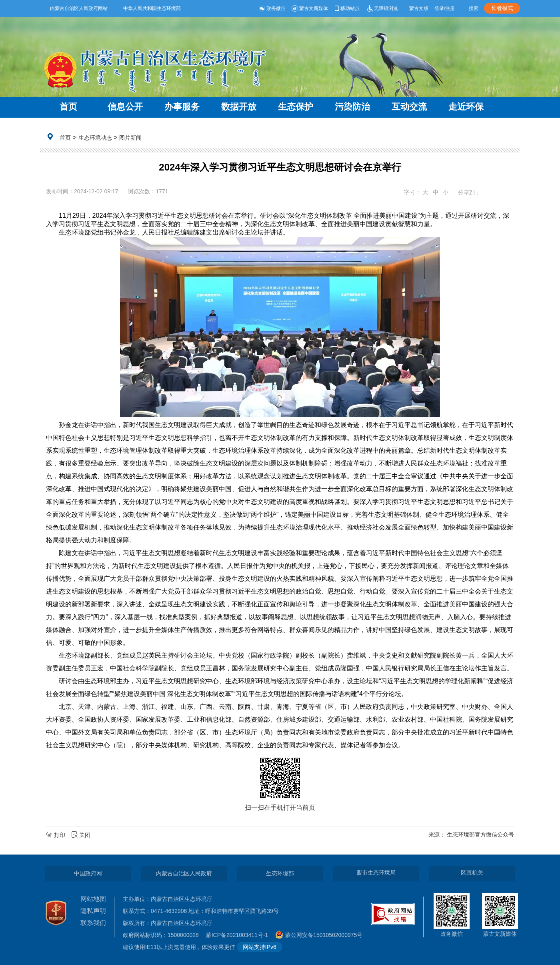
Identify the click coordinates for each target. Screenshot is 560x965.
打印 (56, 835)
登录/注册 (445, 8)
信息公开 (125, 107)
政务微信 (272, 8)
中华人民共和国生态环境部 (152, 8)
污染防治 (352, 107)
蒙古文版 (419, 8)
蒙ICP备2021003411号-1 (239, 935)
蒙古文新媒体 (310, 8)
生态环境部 (280, 873)
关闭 (82, 835)
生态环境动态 (95, 138)
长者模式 (502, 8)
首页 (68, 107)
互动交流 (409, 107)
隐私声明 (93, 911)
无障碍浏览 (382, 8)
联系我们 (93, 923)
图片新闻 (130, 138)
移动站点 (347, 8)
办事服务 (182, 107)
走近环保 (466, 107)
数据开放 (239, 107)
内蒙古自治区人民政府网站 (79, 8)
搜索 (474, 8)
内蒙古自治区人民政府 (184, 873)
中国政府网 (88, 873)
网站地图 (93, 899)
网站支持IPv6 (260, 947)
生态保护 (296, 107)
